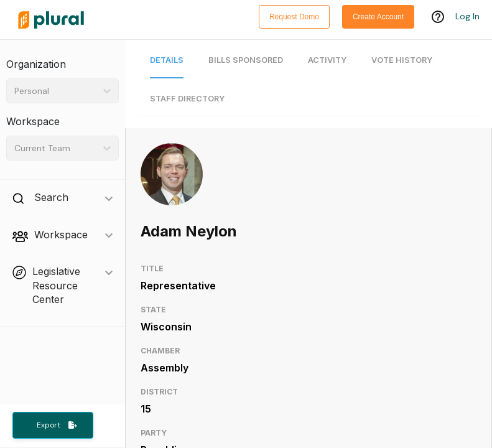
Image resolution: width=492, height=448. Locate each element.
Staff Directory (187, 99)
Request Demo (294, 17)
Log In (467, 17)
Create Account (378, 17)
